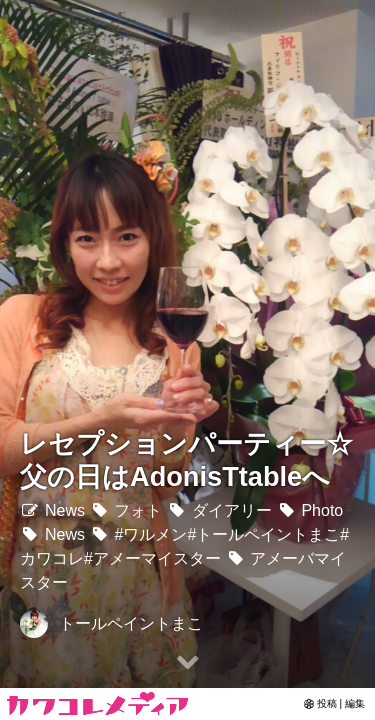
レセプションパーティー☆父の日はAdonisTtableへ (186, 460)
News (52, 510)
